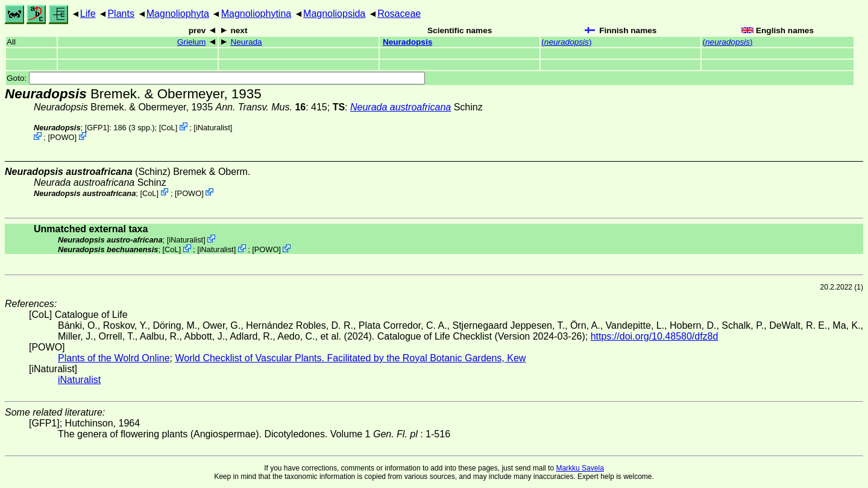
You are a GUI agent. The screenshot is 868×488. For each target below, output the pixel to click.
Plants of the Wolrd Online (114, 358)
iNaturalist (213, 128)
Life (88, 14)
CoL (168, 128)
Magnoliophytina (256, 14)
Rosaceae (399, 14)
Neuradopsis (407, 42)
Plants (121, 14)
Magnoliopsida (334, 14)
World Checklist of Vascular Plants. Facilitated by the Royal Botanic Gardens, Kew (350, 358)
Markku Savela (580, 468)
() (566, 42)
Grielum (192, 42)
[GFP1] (97, 128)
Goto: (216, 78)
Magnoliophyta (178, 14)
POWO (62, 137)
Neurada (246, 42)
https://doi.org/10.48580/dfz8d (655, 336)
